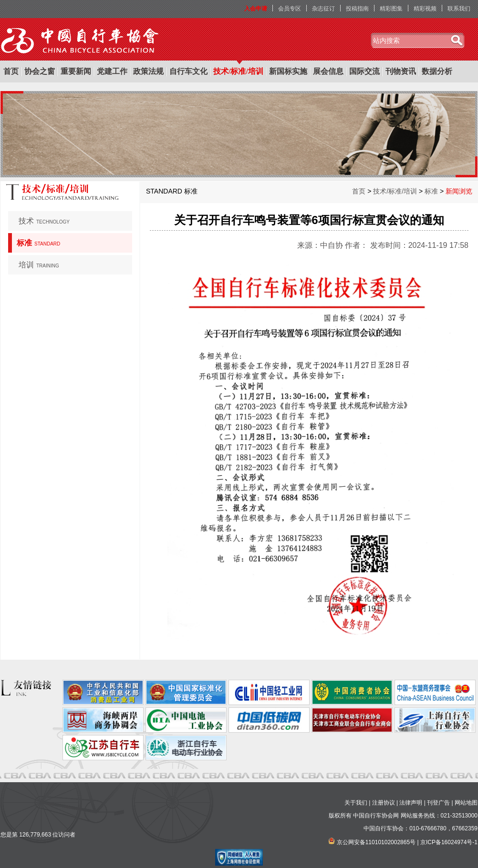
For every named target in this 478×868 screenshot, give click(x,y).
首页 (11, 71)
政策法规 (148, 71)
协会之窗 (40, 71)
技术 (44, 221)
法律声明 (411, 803)
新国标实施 (288, 71)
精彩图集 (391, 9)
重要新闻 (76, 71)
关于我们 (356, 803)
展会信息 (328, 71)
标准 (38, 243)
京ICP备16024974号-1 (449, 842)
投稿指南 (357, 9)
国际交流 (364, 71)
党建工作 (112, 71)
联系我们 (459, 9)
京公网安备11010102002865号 (376, 842)
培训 (39, 265)
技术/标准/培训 (238, 71)
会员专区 (290, 9)
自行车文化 (188, 71)
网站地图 (466, 803)
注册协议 (384, 803)
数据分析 (437, 71)
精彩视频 (425, 9)
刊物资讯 (401, 71)
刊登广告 (438, 803)
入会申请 (256, 9)
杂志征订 (323, 9)
